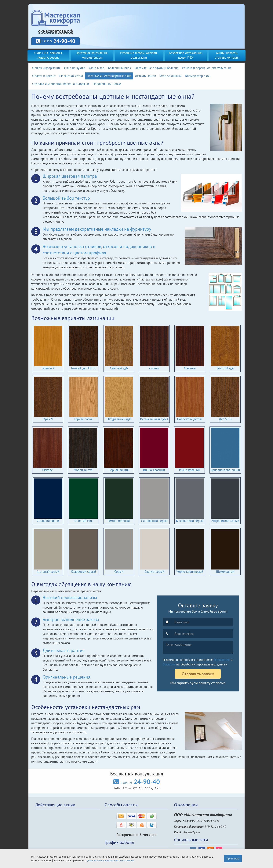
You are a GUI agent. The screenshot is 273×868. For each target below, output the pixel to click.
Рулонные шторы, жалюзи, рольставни (139, 55)
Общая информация (46, 68)
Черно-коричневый (190, 551)
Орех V (48, 399)
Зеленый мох (83, 501)
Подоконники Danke (107, 84)
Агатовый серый (48, 551)
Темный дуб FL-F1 (83, 348)
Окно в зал (97, 68)
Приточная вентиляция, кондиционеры (92, 55)
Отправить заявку (198, 674)
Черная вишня (118, 450)
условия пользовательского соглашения (110, 860)
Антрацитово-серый (225, 501)
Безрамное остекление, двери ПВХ (186, 55)
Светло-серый (154, 551)
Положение (222, 660)
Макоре (48, 450)
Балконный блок (120, 68)
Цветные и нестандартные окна (109, 76)
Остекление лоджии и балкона (157, 68)
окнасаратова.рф (56, 31)
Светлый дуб (119, 348)
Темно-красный (189, 450)
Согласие (169, 664)
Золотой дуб (225, 348)
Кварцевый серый (83, 551)
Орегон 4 (48, 348)
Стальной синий (48, 501)
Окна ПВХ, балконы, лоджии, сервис (48, 55)
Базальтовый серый (190, 501)
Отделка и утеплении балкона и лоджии (61, 84)
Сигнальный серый (154, 501)
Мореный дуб (83, 450)
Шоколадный (225, 552)
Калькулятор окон (198, 76)
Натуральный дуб (119, 399)
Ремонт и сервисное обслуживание (207, 68)
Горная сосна (83, 399)
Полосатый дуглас (190, 399)
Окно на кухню (75, 68)
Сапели (154, 348)
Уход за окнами (171, 76)
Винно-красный (154, 450)
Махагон (190, 348)
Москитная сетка (71, 76)
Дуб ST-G (225, 399)
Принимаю (233, 859)
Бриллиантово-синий (225, 450)
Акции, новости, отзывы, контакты (227, 55)
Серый (119, 551)
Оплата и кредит (44, 76)
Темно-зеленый (119, 501)
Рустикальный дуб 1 (154, 399)
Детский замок (145, 76)
